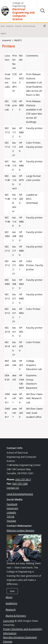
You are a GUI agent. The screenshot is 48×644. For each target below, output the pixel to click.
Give (12, 591)
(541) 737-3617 (23, 479)
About (3, 26)
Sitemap (8, 641)
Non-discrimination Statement (20, 637)
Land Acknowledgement (20, 494)
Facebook (12, 504)
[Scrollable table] (24, 237)
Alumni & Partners (16, 616)
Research (18, 26)
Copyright (9, 621)
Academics (10, 26)
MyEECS (3, 33)
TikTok (10, 517)
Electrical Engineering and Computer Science (24, 14)
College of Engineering (19, 4)
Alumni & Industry (29, 26)
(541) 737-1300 (20, 484)
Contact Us (13, 488)
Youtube (11, 521)
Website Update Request (20, 530)
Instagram (12, 508)
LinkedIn (11, 512)
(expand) (7, 40)
